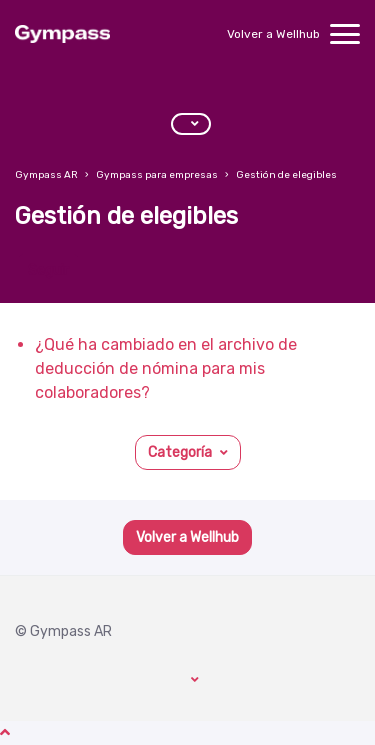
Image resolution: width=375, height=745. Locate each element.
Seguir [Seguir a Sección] (48, 270)
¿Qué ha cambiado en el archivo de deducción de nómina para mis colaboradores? (166, 368)
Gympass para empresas (157, 175)
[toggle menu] (345, 34)
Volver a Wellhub (273, 34)
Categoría (180, 452)
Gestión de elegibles (286, 175)
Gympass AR (46, 175)
